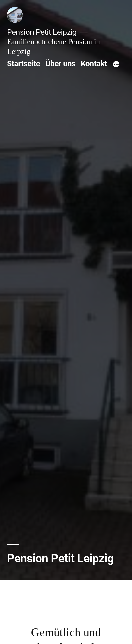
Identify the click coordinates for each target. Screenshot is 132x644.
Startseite (23, 63)
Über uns (60, 63)
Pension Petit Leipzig (42, 32)
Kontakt (94, 63)
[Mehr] (116, 65)
